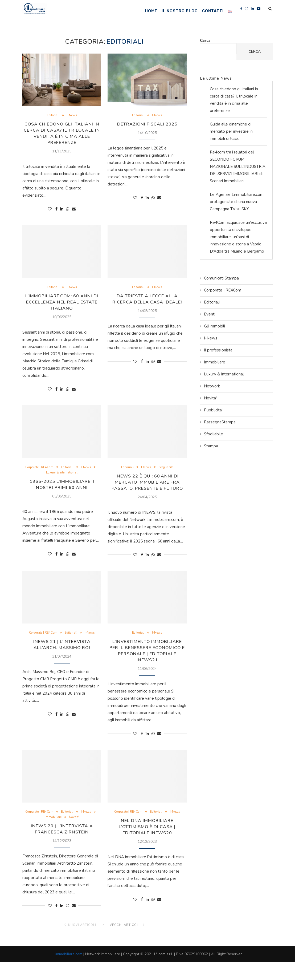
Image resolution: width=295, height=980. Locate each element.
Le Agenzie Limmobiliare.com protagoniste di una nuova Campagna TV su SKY (237, 202)
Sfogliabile (167, 470)
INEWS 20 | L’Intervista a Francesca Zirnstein (62, 847)
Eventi (210, 314)
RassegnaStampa (220, 422)
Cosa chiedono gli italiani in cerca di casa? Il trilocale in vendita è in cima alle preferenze (62, 134)
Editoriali (52, 116)
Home (151, 11)
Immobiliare (62, 835)
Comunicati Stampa (221, 278)
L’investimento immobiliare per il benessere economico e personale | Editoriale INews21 (147, 664)
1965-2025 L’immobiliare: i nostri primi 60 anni (62, 487)
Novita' (84, 835)
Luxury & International (71, 475)
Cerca (205, 41)
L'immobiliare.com (67, 972)
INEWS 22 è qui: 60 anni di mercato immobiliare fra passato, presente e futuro (147, 488)
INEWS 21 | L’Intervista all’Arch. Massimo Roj (62, 654)
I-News (73, 116)
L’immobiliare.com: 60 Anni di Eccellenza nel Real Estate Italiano (62, 304)
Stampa (211, 446)
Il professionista (218, 350)
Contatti (213, 11)
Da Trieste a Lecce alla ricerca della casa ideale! (147, 301)
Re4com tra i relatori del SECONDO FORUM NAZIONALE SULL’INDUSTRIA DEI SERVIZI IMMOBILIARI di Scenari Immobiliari (238, 167)
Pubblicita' (213, 410)
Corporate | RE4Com (47, 470)
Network (212, 386)
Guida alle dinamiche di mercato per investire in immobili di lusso (231, 131)
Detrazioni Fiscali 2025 (147, 124)
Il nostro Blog (180, 11)
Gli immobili (214, 326)
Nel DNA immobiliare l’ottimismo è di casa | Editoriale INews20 (147, 844)
